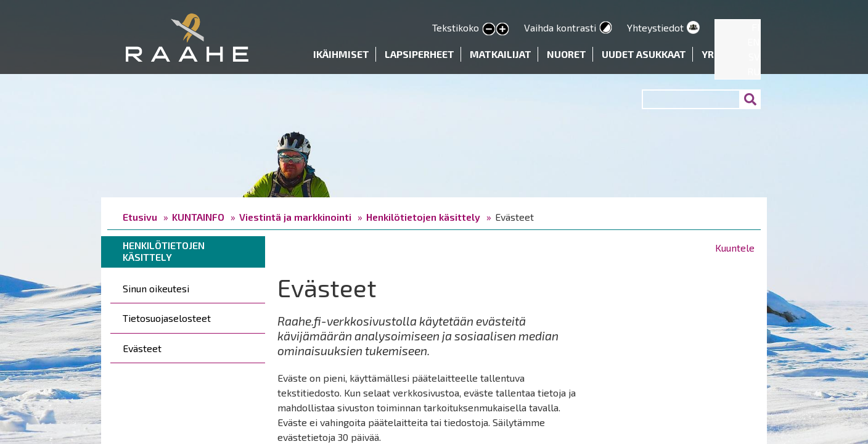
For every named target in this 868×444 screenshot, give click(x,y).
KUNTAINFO (198, 217)
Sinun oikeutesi (156, 288)
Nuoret (567, 54)
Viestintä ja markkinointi (295, 217)
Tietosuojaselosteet (167, 318)
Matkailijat (501, 54)
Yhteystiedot (655, 27)
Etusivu (140, 217)
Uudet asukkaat (644, 54)
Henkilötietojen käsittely (423, 217)
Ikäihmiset (341, 54)
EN (754, 42)
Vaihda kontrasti (560, 27)
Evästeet (142, 348)
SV (754, 56)
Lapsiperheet (420, 54)
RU (754, 71)
